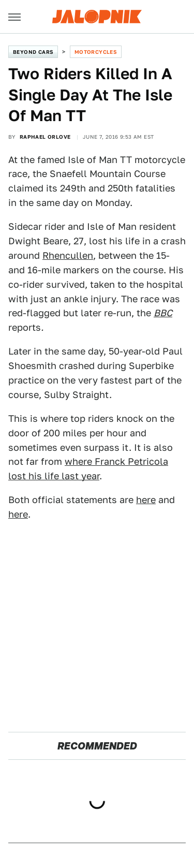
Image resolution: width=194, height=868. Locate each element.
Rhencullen (68, 255)
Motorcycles (96, 52)
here (146, 500)
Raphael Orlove (45, 137)
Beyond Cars (33, 52)
